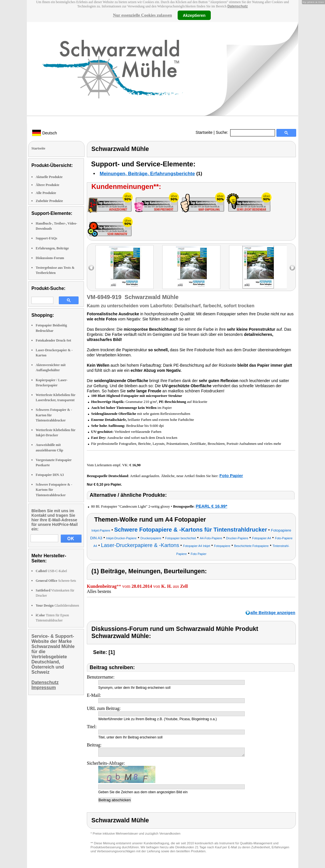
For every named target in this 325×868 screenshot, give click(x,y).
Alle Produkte (46, 193)
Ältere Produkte (48, 185)
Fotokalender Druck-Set (53, 340)
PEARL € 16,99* (211, 506)
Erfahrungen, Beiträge (52, 248)
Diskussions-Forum (50, 258)
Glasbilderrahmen (57, 605)
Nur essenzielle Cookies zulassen (142, 15)
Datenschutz (237, 6)
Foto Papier (231, 476)
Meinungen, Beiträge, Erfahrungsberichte (147, 174)
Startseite (204, 132)
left (91, 268)
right (292, 268)
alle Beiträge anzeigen (273, 612)
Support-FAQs (46, 238)
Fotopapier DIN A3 (50, 475)
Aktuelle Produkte (49, 177)
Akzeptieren (194, 15)
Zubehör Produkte (49, 201)
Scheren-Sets (56, 581)
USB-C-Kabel (51, 571)
